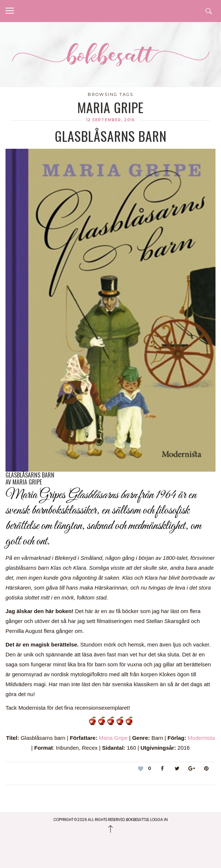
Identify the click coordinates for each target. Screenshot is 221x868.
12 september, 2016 (110, 120)
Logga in (159, 820)
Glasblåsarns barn (111, 136)
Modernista (201, 738)
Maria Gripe (113, 738)
